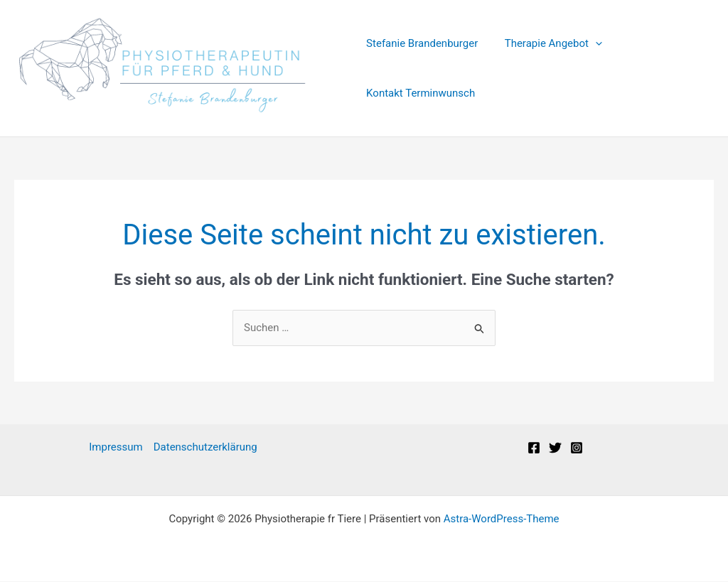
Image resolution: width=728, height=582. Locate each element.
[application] (590, 43)
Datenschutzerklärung (205, 448)
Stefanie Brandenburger (422, 43)
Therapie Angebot (548, 43)
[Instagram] (577, 448)
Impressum (116, 448)
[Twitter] (555, 448)
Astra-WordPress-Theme (502, 519)
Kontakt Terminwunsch (421, 93)
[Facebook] (534, 448)
